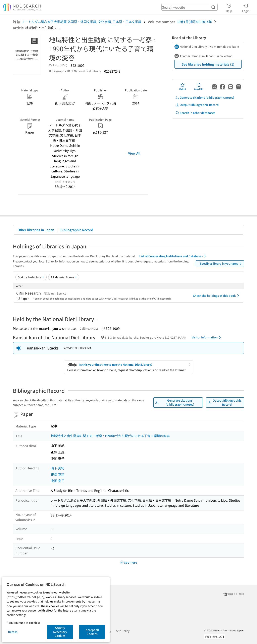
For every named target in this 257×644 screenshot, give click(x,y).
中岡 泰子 (58, 481)
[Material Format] (64, 277)
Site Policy (123, 631)
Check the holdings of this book (217, 296)
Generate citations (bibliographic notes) (205, 98)
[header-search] (190, 7)
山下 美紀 (58, 468)
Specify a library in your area (221, 264)
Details (13, 632)
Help (229, 7)
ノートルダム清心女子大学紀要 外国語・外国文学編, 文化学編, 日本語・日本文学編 (82, 22)
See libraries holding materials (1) (208, 64)
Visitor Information (207, 337)
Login (246, 7)
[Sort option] (31, 277)
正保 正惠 (58, 474)
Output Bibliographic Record (197, 105)
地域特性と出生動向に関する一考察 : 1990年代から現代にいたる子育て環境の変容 (110, 436)
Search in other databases (195, 113)
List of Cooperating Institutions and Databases (173, 256)
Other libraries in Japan (36, 230)
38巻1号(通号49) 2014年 (194, 22)
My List (183, 87)
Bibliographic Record (77, 230)
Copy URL (199, 87)
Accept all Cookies (92, 632)
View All (134, 153)
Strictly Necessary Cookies (60, 632)
